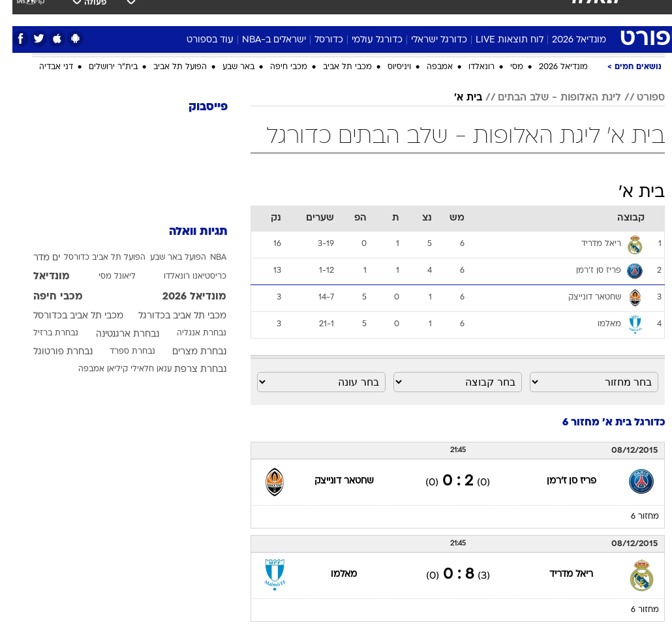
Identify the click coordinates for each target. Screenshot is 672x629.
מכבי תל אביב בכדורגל (170, 316)
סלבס (390, 12)
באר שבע (226, 67)
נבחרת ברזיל (43, 333)
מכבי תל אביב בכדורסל (66, 316)
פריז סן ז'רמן (559, 481)
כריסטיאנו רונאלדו (183, 277)
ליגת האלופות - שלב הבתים (547, 98)
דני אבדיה (44, 67)
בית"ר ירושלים (101, 67)
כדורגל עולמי (365, 40)
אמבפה (427, 67)
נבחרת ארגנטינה (115, 334)
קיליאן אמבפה (91, 369)
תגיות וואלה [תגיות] (186, 232)
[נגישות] (18, 17)
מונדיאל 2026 (567, 40)
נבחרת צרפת (188, 370)
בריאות (286, 12)
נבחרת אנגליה (189, 333)
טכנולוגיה (200, 12)
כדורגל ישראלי (427, 40)
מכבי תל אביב (335, 67)
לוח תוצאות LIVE (497, 40)
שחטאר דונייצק (332, 481)
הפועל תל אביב (168, 67)
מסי (504, 67)
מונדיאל (471, 12)
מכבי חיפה (276, 67)
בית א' (456, 98)
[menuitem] (506, 18)
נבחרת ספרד (120, 352)
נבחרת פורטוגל (51, 352)
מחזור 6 (633, 517)
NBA (206, 258)
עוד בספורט (198, 40)
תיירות (245, 12)
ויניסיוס (387, 67)
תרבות (428, 12)
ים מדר (34, 258)
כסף (356, 12)
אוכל (324, 12)
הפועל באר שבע (166, 258)
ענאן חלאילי (139, 369)
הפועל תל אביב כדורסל (92, 258)
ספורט (514, 12)
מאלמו (331, 575)
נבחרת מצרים (187, 352)
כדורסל (316, 40)
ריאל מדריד (559, 575)
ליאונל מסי (105, 277)
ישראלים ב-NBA (262, 40)
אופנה (156, 12)
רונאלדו (469, 67)
